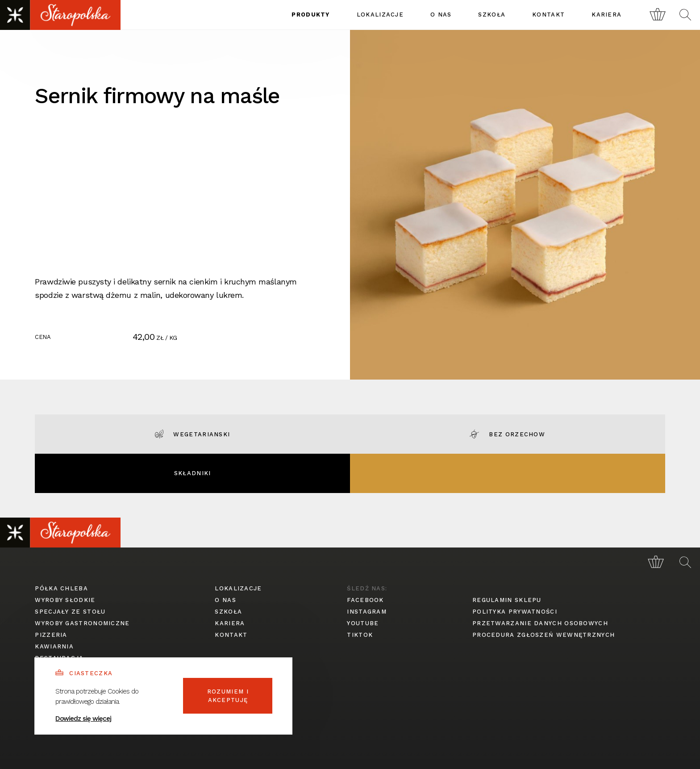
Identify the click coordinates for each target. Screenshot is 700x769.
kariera (606, 15)
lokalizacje (380, 15)
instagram (367, 612)
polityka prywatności (515, 612)
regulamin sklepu (507, 600)
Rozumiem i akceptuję (228, 696)
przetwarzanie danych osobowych (540, 623)
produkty (310, 15)
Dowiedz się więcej (83, 719)
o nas (441, 15)
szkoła (492, 15)
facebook (365, 600)
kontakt (548, 15)
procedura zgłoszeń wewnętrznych (544, 635)
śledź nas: (367, 588)
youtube (363, 623)
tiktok (360, 635)
